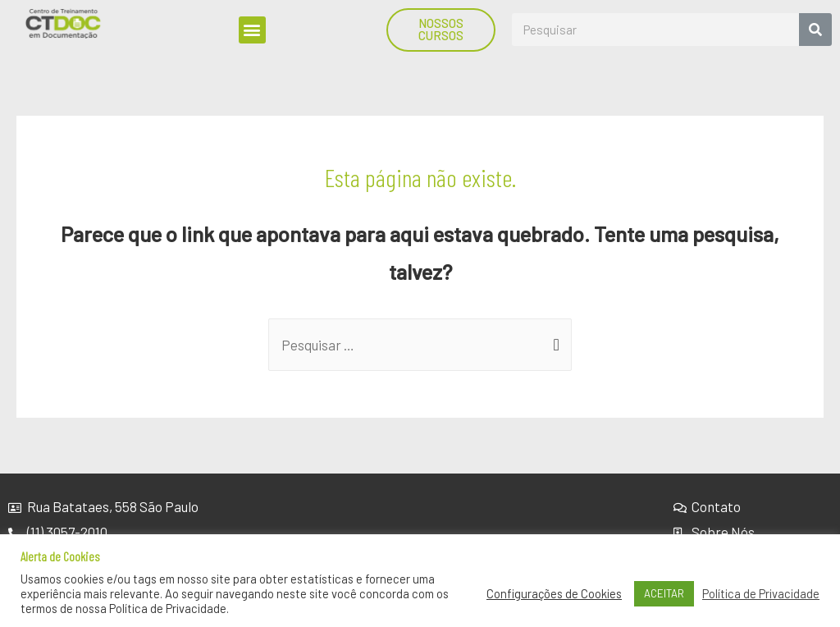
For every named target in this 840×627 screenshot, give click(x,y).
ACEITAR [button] (664, 593)
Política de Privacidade (761, 593)
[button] (252, 30)
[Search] (815, 30)
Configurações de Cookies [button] (554, 593)
